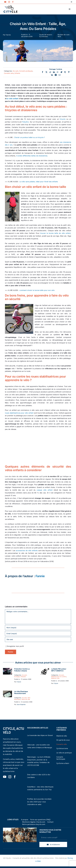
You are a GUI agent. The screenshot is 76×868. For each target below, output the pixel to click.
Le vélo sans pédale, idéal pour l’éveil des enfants (39, 182)
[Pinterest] (69, 72)
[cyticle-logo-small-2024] (10, 6)
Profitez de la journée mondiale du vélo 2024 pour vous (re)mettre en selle (39, 802)
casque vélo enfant (45, 490)
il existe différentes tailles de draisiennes (32, 156)
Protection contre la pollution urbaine (22, 670)
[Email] (60, 75)
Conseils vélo (9, 73)
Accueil (16, 71)
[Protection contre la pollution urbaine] (7, 669)
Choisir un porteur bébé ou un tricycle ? (30, 137)
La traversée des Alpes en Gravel (40, 735)
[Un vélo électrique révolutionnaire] (7, 692)
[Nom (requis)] (38, 628)
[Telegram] (61, 72)
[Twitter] (46, 72)
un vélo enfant (12, 99)
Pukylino (26, 122)
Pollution (23, 677)
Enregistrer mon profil (15, 646)
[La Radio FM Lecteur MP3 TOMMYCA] (44, 669)
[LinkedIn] (54, 72)
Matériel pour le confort (59, 677)
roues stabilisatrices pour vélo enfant (19, 413)
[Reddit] (50, 72)
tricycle (63, 119)
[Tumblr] (65, 72)
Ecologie (17, 677)
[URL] (38, 639)
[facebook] (13, 2)
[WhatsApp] (58, 72)
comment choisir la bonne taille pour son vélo (37, 290)
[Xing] (56, 75)
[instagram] (9, 2)
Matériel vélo (55, 678)
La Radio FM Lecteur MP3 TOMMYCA (59, 670)
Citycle (19, 682)
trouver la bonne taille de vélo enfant (55, 233)
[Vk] (52, 75)
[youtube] (5, 2)
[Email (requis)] (38, 634)
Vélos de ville (26, 699)
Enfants (17, 73)
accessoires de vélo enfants (27, 550)
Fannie (8, 35)
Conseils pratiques (26, 71)
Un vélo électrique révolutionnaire (21, 692)
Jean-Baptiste (21, 704)
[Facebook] (43, 72)
